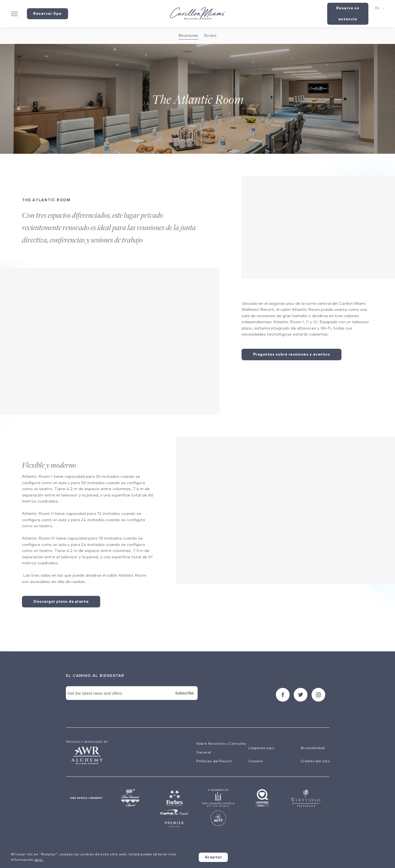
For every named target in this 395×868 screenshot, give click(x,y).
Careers (256, 761)
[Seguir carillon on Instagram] (318, 695)
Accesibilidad (313, 748)
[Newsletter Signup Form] (132, 699)
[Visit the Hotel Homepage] (198, 14)
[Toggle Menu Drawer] (15, 14)
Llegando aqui (261, 748)
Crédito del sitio (315, 761)
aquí (39, 860)
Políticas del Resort (214, 761)
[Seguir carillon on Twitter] (301, 695)
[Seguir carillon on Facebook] (283, 695)
